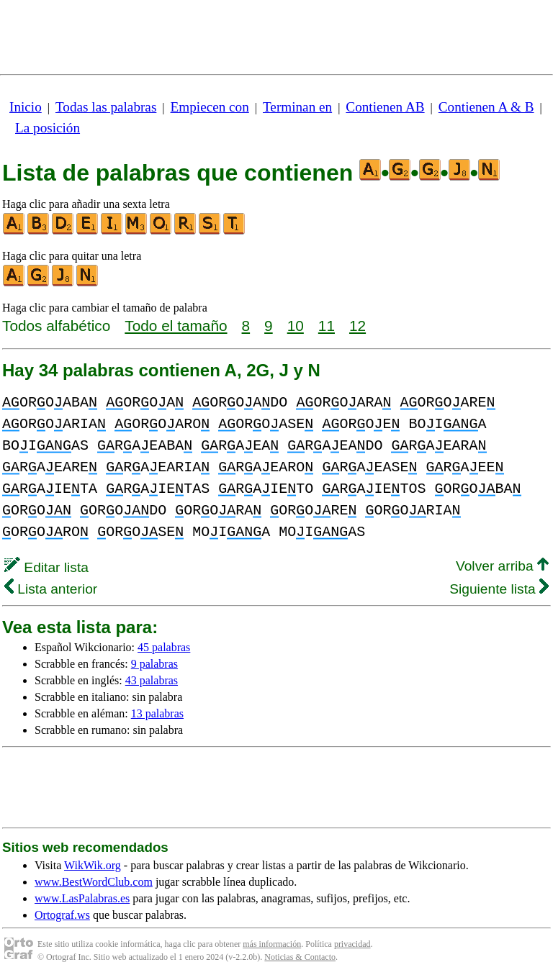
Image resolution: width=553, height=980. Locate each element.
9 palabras (154, 664)
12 (358, 326)
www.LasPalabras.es (82, 898)
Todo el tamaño (176, 326)
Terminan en (297, 107)
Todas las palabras (106, 107)
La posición (48, 128)
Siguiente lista (499, 589)
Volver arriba (502, 566)
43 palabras (152, 680)
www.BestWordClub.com (94, 882)
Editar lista (46, 567)
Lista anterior (51, 589)
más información (272, 944)
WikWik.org (93, 865)
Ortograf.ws (62, 915)
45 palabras (164, 647)
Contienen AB (385, 107)
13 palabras (157, 713)
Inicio (26, 107)
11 (327, 326)
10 (296, 326)
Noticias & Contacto (300, 957)
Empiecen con (210, 107)
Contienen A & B (486, 107)
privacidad (352, 944)
